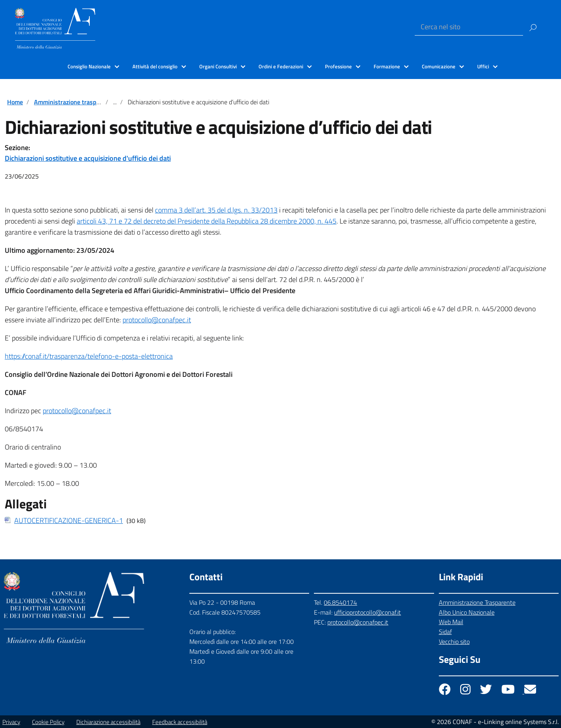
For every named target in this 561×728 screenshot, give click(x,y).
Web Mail (451, 622)
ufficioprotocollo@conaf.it (367, 612)
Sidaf (445, 632)
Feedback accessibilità (180, 722)
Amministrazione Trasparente (477, 602)
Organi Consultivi (218, 66)
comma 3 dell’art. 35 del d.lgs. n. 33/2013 (216, 210)
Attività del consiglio (155, 66)
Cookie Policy (48, 722)
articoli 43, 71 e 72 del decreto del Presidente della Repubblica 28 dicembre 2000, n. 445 (207, 221)
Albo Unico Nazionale (467, 612)
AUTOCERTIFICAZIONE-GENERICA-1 (69, 520)
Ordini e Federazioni (281, 66)
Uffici (483, 66)
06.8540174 (340, 602)
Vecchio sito (454, 641)
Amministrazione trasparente (74, 102)
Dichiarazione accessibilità (108, 722)
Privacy (11, 722)
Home (15, 102)
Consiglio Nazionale (89, 66)
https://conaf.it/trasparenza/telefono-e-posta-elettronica (89, 356)
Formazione (387, 66)
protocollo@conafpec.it (157, 320)
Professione (338, 66)
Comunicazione (439, 66)
